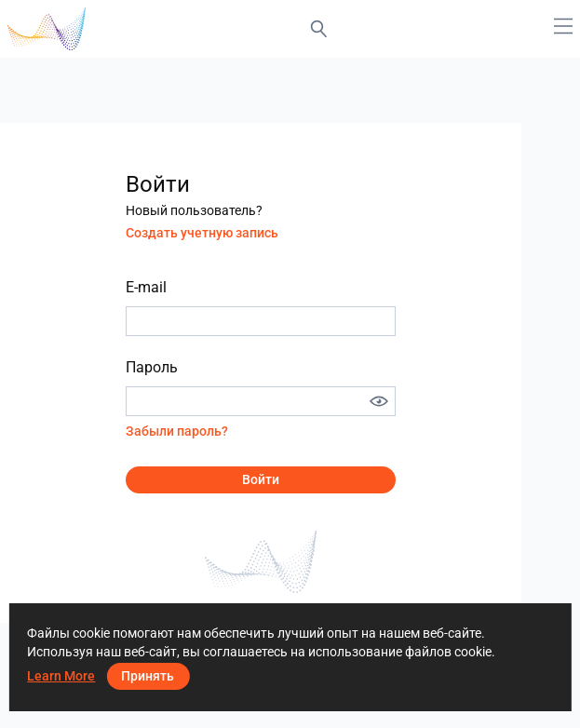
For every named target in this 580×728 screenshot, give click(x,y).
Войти (261, 479)
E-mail (146, 287)
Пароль (152, 367)
